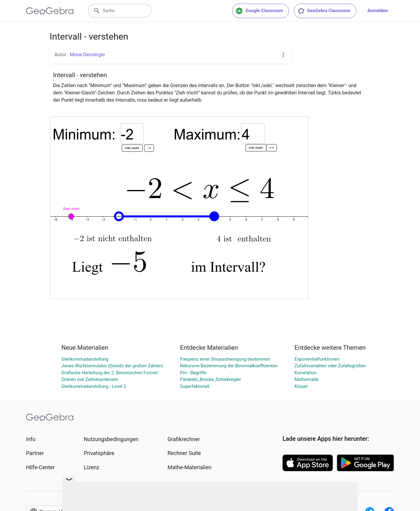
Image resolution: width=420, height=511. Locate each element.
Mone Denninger (88, 55)
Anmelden (378, 11)
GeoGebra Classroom (324, 11)
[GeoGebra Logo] (50, 11)
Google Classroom (259, 11)
